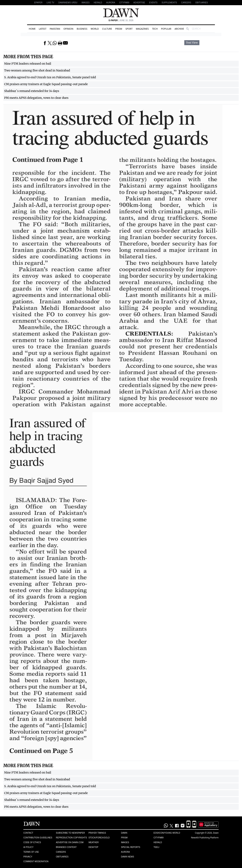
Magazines (142, 29)
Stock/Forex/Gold (99, 838)
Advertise (139, 3)
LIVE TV (50, 3)
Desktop (93, 847)
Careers (186, 3)
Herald (98, 3)
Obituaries (202, 3)
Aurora (111, 3)
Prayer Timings (97, 833)
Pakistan (55, 29)
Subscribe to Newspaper (70, 833)
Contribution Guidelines (38, 838)
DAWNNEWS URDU (68, 3)
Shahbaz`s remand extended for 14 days (32, 91)
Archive (179, 29)
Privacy (28, 857)
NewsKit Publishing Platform (205, 838)
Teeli (156, 847)
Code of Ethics (32, 842)
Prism (119, 29)
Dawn (124, 833)
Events (153, 3)
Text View (192, 43)
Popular (166, 29)
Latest (43, 29)
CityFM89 (124, 3)
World (95, 29)
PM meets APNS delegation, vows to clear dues (36, 98)
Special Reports (131, 847)
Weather (94, 842)
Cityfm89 (158, 838)
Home (32, 29)
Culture (107, 29)
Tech (155, 29)
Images (86, 3)
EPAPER (38, 3)
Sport (129, 29)
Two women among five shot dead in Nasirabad (37, 70)
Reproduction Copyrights (71, 838)
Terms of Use (31, 852)
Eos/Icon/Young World (167, 833)
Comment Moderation (36, 861)
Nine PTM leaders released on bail (28, 64)
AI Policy (28, 847)
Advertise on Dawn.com (70, 842)
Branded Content (66, 847)
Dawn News (128, 857)
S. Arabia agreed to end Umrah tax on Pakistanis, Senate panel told (50, 77)
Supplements (169, 3)
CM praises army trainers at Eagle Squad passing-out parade (46, 84)
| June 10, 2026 (121, 20)
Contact (28, 833)
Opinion (68, 29)
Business (82, 29)
